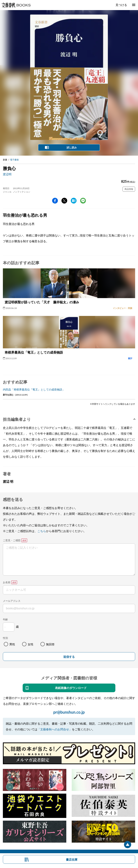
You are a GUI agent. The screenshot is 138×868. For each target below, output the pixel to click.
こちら (42, 531)
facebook (55, 201)
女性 (31, 644)
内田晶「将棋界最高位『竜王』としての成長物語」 (34, 389)
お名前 (7, 582)
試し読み (72, 147)
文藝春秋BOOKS (16, 5)
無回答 (50, 644)
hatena (74, 201)
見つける (121, 5)
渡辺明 (7, 174)
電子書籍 (14, 160)
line (83, 201)
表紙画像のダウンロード (71, 688)
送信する (69, 657)
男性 (12, 644)
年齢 (5, 619)
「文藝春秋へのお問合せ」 (55, 729)
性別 (5, 638)
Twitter (64, 201)
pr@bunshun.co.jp (69, 712)
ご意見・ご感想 (12, 540)
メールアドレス (12, 601)
